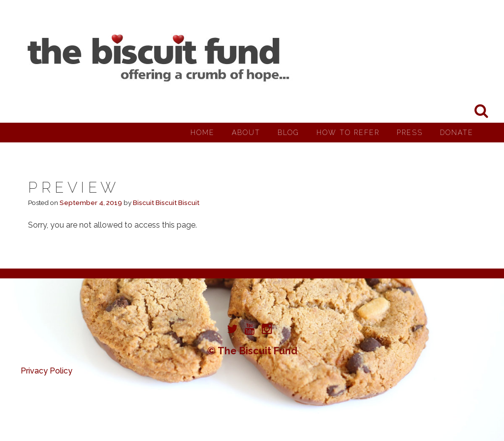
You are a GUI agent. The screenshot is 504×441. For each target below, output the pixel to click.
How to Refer (348, 133)
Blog (288, 133)
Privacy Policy (47, 371)
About (246, 133)
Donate (457, 133)
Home (203, 133)
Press (410, 133)
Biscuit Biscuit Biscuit (166, 203)
